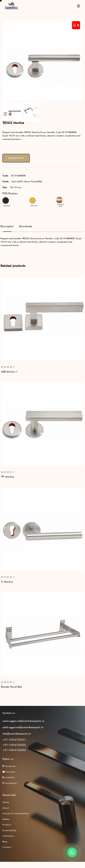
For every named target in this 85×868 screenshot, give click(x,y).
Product (7, 825)
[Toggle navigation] (78, 6)
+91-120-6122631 (14, 740)
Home (6, 802)
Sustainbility (9, 830)
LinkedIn (9, 777)
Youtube (9, 772)
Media (6, 819)
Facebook (9, 766)
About (6, 808)
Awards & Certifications (16, 813)
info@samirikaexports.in (17, 734)
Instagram (10, 783)
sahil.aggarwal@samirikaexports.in (23, 727)
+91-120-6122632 (14, 745)
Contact (7, 847)
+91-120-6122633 (14, 750)
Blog (5, 841)
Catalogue (8, 836)
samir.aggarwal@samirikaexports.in (23, 721)
